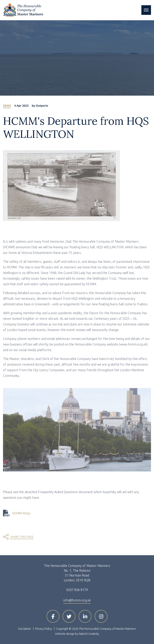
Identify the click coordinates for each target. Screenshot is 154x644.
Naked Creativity (89, 634)
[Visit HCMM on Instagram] (101, 616)
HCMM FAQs (21, 513)
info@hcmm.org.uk (77, 600)
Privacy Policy (44, 629)
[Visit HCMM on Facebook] (53, 616)
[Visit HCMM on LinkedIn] (85, 616)
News (7, 106)
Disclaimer (25, 629)
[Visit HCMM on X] (69, 616)
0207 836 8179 (77, 590)
